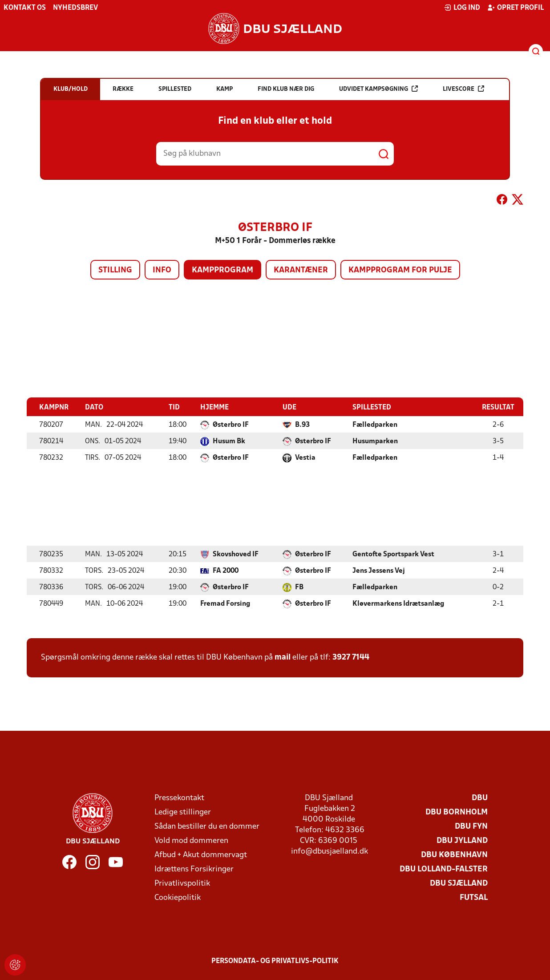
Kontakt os (25, 8)
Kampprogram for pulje (400, 270)
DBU (480, 798)
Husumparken (375, 441)
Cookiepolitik (178, 897)
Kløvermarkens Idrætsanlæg (398, 603)
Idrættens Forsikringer (194, 869)
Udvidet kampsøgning (378, 89)
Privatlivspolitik (182, 883)
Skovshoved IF (236, 554)
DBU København (454, 855)
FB (299, 587)
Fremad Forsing (225, 603)
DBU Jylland (462, 840)
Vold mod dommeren (191, 840)
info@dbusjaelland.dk (330, 851)
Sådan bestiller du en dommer (207, 826)
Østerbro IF (231, 425)
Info (162, 270)
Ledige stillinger (183, 812)
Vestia (305, 458)
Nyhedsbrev (75, 8)
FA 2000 (226, 571)
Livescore (463, 89)
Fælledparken (375, 425)
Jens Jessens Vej (379, 571)
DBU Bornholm (457, 812)
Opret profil (516, 8)
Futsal (474, 897)
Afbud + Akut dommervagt (201, 855)
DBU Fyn (471, 826)
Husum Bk (229, 441)
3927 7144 (351, 657)
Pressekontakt (179, 798)
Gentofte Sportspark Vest (393, 554)
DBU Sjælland (459, 883)
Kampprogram (222, 270)
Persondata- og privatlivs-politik (275, 961)
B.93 (302, 425)
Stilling (115, 270)
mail (283, 657)
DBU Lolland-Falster (444, 869)
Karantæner (301, 270)
